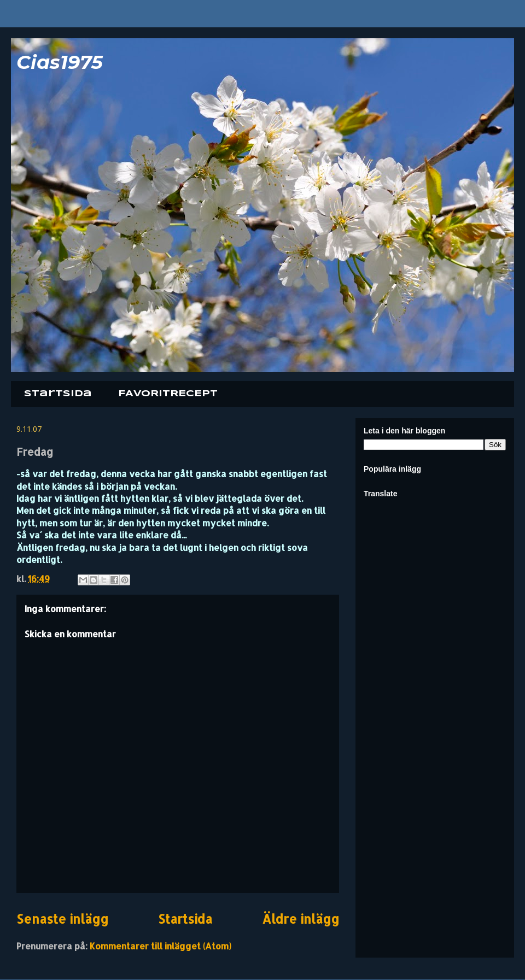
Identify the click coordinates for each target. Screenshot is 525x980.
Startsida (58, 394)
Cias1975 (60, 62)
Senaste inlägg (62, 919)
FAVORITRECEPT (168, 394)
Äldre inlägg (301, 919)
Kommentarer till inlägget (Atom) (161, 946)
